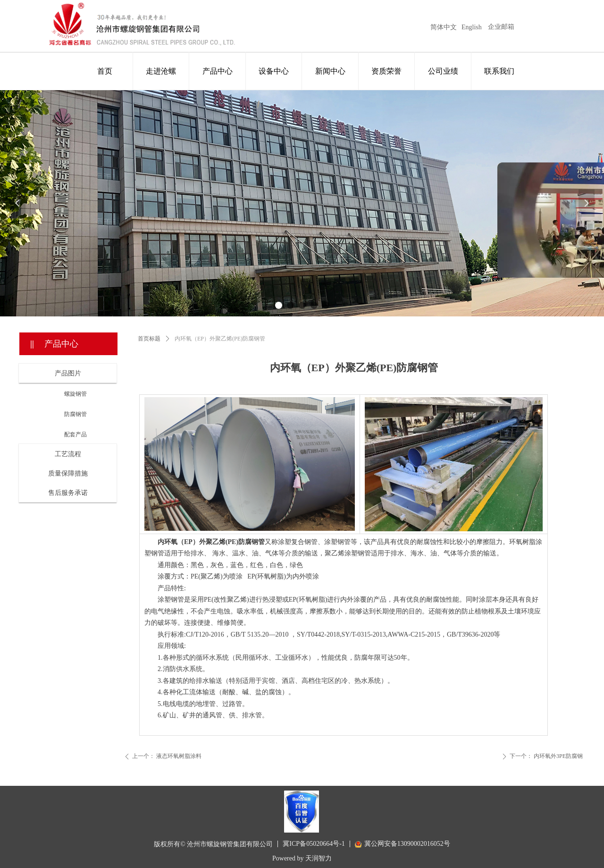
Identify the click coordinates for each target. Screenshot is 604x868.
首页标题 (149, 339)
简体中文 (444, 27)
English (472, 27)
